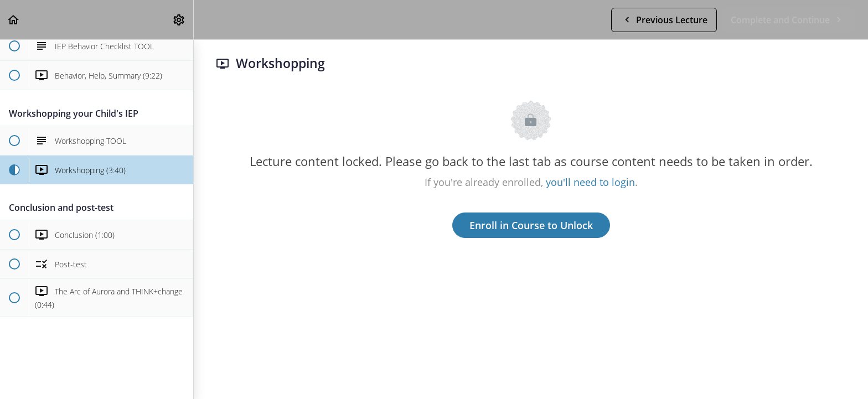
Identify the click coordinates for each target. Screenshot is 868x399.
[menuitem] (179, 20)
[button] (14, 20)
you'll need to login (590, 182)
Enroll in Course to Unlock (531, 225)
